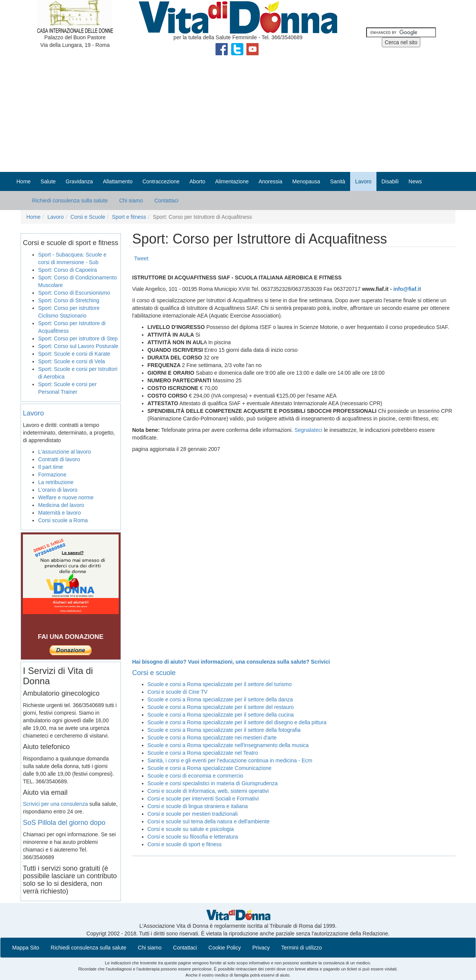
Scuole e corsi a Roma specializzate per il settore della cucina (221, 715)
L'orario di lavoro (58, 490)
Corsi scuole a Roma (63, 520)
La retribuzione (56, 482)
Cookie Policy (225, 948)
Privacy (261, 948)
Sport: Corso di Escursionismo (74, 293)
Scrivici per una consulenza (55, 804)
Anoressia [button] (270, 181)
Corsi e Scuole (88, 217)
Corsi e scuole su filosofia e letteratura (193, 837)
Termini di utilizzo (302, 948)
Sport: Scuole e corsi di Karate (74, 354)
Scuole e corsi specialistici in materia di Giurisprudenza (213, 783)
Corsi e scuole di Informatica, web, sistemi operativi (208, 791)
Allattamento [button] (118, 181)
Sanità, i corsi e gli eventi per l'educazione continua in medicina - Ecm (230, 760)
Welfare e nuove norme (66, 497)
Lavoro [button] (363, 181)
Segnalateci (308, 430)
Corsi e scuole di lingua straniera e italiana (198, 806)
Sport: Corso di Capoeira (68, 270)
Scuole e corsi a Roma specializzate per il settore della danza (220, 699)
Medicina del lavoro (61, 505)
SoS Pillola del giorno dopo (64, 823)
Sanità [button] (338, 181)
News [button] (415, 181)
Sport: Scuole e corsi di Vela (72, 361)
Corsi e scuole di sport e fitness (185, 844)
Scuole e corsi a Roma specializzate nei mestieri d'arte (212, 738)
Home (23, 181)
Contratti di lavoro (59, 459)
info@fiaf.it (407, 289)
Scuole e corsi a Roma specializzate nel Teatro (203, 753)
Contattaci (166, 200)
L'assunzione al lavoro (64, 452)
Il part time (51, 467)
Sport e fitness (129, 217)
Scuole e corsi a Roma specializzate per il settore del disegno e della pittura (237, 722)
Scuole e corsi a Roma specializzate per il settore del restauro (221, 707)
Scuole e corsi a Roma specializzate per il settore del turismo (220, 684)
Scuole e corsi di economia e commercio (195, 776)
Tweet (141, 258)
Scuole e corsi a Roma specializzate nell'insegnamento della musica (228, 745)
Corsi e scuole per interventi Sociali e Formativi (203, 799)
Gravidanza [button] (79, 181)
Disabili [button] (390, 181)
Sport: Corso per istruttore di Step (78, 338)
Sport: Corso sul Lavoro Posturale (78, 346)
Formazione (52, 475)
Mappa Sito (26, 948)
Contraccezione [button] (161, 181)
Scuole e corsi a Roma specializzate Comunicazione (210, 768)
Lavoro (55, 217)
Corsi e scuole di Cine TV (178, 692)
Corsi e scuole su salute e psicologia (191, 829)
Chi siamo (131, 200)
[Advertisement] (238, 115)
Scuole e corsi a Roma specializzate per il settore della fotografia (224, 730)
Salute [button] (48, 181)
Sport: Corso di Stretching (69, 300)
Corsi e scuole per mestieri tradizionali (193, 814)
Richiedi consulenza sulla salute (70, 200)
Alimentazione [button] (232, 181)
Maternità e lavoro (59, 513)
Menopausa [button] (306, 181)
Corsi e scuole (154, 673)
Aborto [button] (197, 181)
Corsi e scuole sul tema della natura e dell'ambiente (209, 821)
